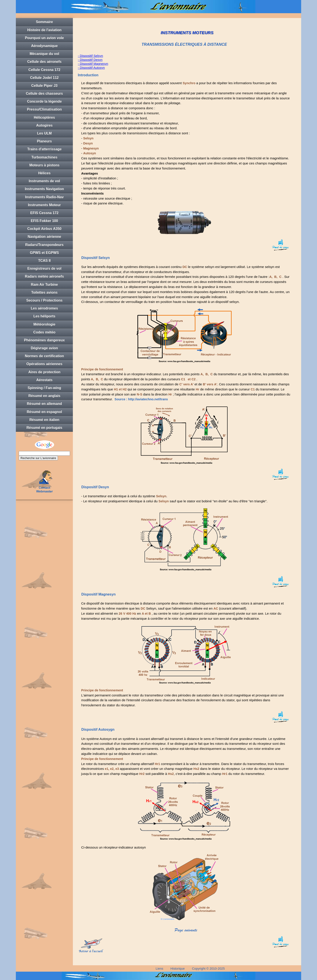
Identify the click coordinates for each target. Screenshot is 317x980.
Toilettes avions (44, 292)
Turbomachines (44, 157)
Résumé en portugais (44, 428)
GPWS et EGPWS (44, 253)
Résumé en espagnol (44, 412)
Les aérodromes (44, 308)
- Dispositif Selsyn (90, 56)
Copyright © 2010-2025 (208, 969)
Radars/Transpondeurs (44, 245)
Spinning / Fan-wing (44, 388)
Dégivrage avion (44, 348)
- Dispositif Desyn (90, 60)
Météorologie (44, 324)
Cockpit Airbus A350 (44, 229)
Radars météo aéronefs (44, 276)
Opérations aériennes (44, 364)
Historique (178, 969)
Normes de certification (44, 356)
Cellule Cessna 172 (44, 70)
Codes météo (44, 332)
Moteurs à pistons (44, 165)
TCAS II (44, 261)
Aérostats (44, 380)
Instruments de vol (44, 181)
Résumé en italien (44, 420)
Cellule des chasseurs (44, 94)
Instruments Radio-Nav (44, 197)
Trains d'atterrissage (44, 149)
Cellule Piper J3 (44, 86)
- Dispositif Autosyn (91, 68)
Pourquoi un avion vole (44, 38)
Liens (159, 969)
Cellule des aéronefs (44, 62)
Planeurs (44, 141)
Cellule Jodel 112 (44, 78)
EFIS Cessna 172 (44, 213)
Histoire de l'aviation (44, 30)
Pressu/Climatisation (44, 109)
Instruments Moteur (44, 205)
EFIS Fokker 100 (44, 221)
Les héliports (44, 316)
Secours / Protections (44, 300)
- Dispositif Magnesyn (93, 64)
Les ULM (44, 133)
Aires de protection (44, 372)
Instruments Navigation (44, 189)
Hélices (44, 173)
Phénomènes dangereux (44, 340)
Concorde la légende (44, 101)
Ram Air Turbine (44, 285)
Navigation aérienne (44, 237)
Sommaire (44, 22)
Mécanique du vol (44, 54)
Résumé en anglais (44, 396)
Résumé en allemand (44, 404)
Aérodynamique (44, 46)
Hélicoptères (44, 117)
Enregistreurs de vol (44, 269)
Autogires (44, 125)
